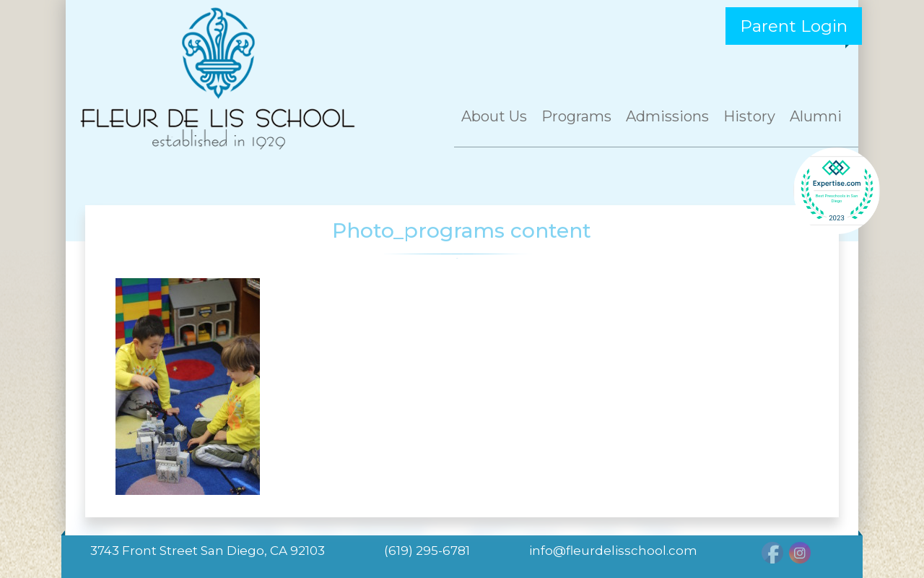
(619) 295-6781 (427, 551)
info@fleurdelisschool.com (613, 551)
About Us (494, 116)
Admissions (667, 116)
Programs (576, 116)
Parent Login (794, 26)
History (749, 116)
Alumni (816, 116)
